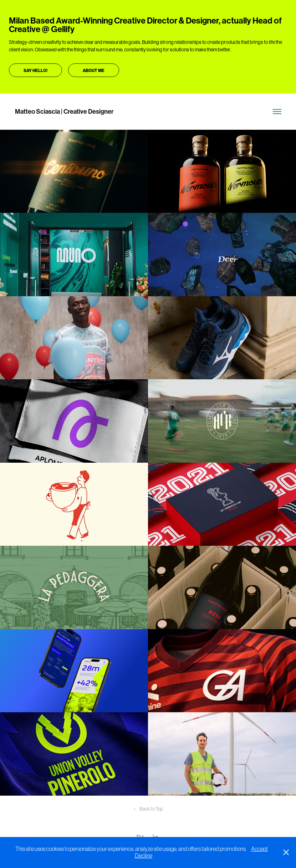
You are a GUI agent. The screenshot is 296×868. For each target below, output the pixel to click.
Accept (259, 849)
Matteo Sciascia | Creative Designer (64, 112)
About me (94, 71)
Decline (144, 856)
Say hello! (35, 71)
